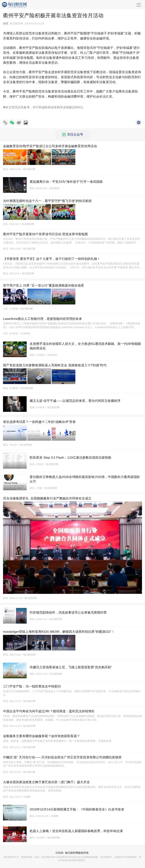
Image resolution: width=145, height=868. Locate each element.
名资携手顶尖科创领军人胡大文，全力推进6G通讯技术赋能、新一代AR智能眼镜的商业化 (85, 346)
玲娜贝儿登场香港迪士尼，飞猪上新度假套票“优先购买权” (71, 667)
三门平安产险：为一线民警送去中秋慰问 (32, 686)
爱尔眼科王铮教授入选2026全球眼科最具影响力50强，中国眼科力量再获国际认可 (85, 479)
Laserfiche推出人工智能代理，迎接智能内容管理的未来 (42, 319)
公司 (5, 333)
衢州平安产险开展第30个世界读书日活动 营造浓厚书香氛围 (45, 234)
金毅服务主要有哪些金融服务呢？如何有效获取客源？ (42, 736)
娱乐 (32, 838)
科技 (32, 355)
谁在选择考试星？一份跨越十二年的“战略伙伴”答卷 (39, 422)
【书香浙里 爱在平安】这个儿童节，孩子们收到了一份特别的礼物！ (52, 259)
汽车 (5, 309)
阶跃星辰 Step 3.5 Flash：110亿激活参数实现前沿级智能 (70, 458)
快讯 (6, 24)
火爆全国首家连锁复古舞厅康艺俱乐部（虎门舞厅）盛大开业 (46, 782)
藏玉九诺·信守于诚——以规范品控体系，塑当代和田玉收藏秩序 (75, 401)
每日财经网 (72, 853)
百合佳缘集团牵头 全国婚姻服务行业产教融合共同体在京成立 (47, 498)
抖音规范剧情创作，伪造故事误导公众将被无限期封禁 (68, 613)
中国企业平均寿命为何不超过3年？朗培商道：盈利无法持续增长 (49, 711)
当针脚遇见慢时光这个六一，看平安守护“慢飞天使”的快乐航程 (47, 201)
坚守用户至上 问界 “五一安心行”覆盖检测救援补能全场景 (44, 286)
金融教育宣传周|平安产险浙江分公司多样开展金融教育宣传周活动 (50, 146)
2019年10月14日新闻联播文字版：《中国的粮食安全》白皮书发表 (77, 809)
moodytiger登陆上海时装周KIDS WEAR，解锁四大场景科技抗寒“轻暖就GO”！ (59, 632)
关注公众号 (73, 135)
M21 (79, 107)
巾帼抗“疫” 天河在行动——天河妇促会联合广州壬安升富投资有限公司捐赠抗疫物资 (62, 757)
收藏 (32, 407)
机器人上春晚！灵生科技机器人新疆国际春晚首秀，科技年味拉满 (76, 831)
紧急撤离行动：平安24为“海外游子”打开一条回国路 (66, 182)
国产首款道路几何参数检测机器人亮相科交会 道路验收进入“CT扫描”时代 (55, 365)
